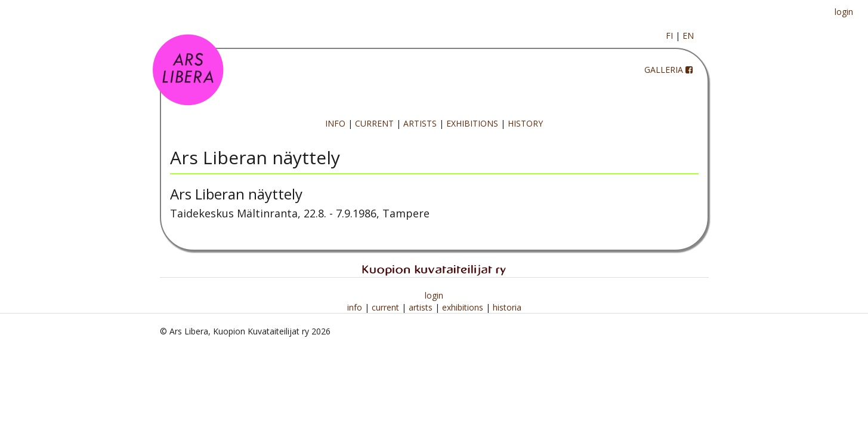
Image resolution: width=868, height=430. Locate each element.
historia (507, 307)
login (844, 12)
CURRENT (374, 123)
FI (669, 36)
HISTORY (525, 123)
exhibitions (464, 307)
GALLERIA (664, 70)
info (356, 307)
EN (688, 36)
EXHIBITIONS (472, 123)
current (387, 307)
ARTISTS (420, 123)
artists (422, 307)
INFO (335, 123)
